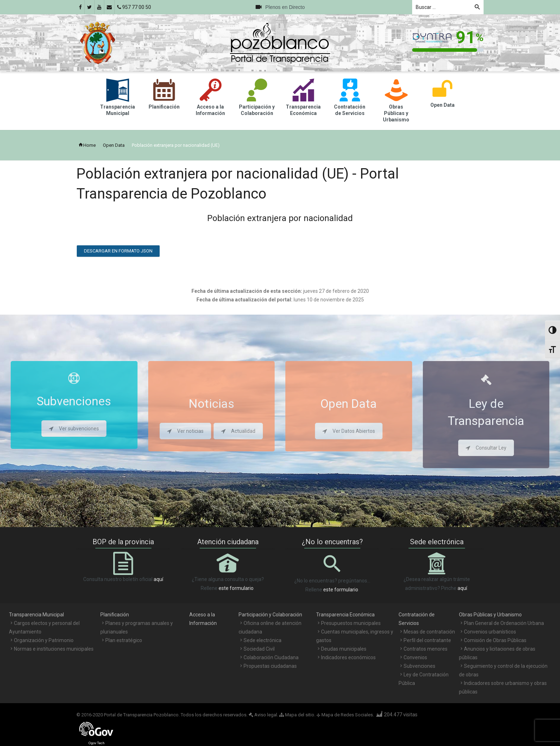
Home (87, 145)
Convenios (415, 657)
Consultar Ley (486, 448)
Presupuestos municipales (351, 623)
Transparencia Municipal (36, 615)
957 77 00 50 (134, 7)
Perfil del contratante (427, 640)
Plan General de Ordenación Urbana (504, 623)
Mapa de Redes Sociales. (345, 715)
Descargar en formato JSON (118, 251)
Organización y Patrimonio (44, 640)
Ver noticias (185, 431)
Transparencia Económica (345, 615)
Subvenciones (419, 666)
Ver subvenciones (74, 429)
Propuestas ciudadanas (270, 666)
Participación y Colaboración (270, 615)
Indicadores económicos (348, 657)
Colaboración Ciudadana (271, 657)
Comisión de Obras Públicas (495, 640)
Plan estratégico (124, 640)
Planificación (115, 615)
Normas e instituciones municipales (54, 649)
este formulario (236, 588)
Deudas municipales (344, 649)
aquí (158, 579)
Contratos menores (426, 649)
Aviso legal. (263, 715)
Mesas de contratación (429, 632)
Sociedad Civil (259, 649)
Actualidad (238, 431)
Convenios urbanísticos (490, 632)
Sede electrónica (262, 640)
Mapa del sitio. (297, 715)
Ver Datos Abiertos (349, 431)
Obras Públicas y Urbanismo (490, 615)
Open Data (114, 145)
